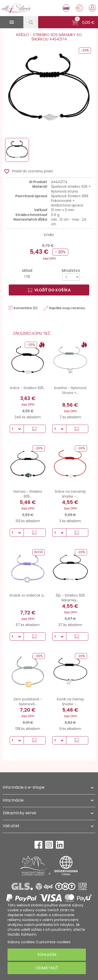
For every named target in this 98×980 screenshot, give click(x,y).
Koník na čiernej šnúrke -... (70, 702)
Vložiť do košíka (49, 290)
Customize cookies (53, 942)
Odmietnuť (47, 968)
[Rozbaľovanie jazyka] (66, 8)
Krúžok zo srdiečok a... (28, 595)
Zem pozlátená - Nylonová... (28, 702)
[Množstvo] (71, 277)
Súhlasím (47, 955)
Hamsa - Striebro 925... (28, 494)
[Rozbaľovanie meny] (79, 8)
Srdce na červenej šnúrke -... (70, 494)
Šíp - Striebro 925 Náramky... (70, 598)
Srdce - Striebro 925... (28, 388)
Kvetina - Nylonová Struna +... (70, 390)
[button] (83, 23)
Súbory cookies (21, 942)
